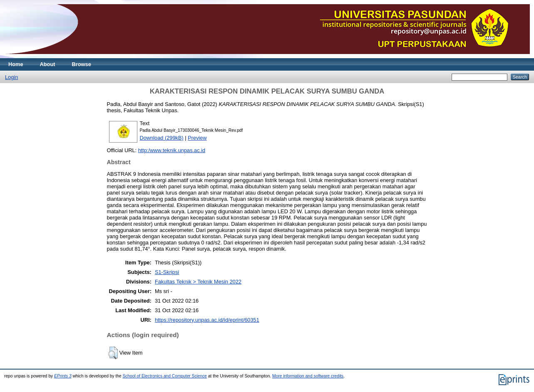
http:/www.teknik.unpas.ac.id (172, 150)
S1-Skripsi (167, 272)
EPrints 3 (63, 376)
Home (16, 64)
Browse (82, 64)
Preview (197, 138)
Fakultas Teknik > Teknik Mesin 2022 (198, 282)
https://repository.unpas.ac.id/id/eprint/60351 (207, 320)
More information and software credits (308, 376)
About (48, 64)
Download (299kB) (162, 138)
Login (11, 77)
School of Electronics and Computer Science (165, 376)
